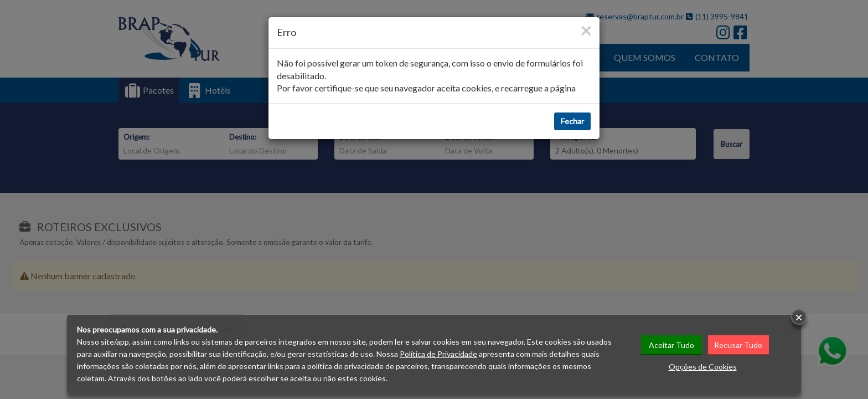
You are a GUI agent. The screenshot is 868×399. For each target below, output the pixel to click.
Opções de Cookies (703, 367)
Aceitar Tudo (671, 345)
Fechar (572, 121)
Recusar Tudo (738, 345)
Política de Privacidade (438, 354)
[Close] (586, 30)
